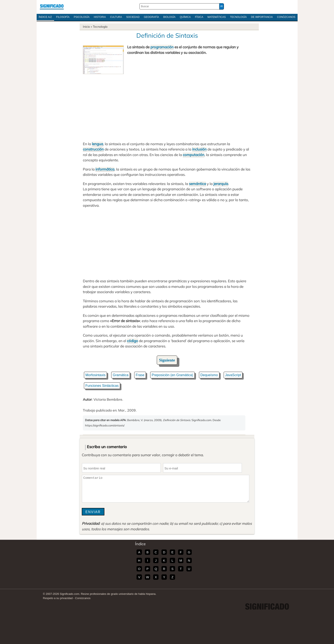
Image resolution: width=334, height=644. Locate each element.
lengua (97, 144)
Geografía (151, 17)
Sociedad (133, 17)
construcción (93, 149)
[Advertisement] (167, 106)
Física (199, 17)
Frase (140, 375)
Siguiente (167, 360)
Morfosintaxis (95, 375)
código (132, 341)
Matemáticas (217, 17)
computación (194, 155)
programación (162, 47)
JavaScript (233, 375)
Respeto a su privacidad (58, 598)
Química (185, 17)
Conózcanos (286, 17)
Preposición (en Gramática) (172, 375)
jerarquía (221, 184)
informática (105, 169)
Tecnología (238, 17)
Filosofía (63, 17)
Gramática (121, 375)
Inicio (86, 27)
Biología (169, 17)
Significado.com (52, 6)
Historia (100, 17)
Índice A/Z (45, 17)
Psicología (82, 17)
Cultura (116, 17)
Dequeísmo (209, 375)
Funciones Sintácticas (102, 386)
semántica (197, 184)
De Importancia (262, 17)
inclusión (199, 149)
